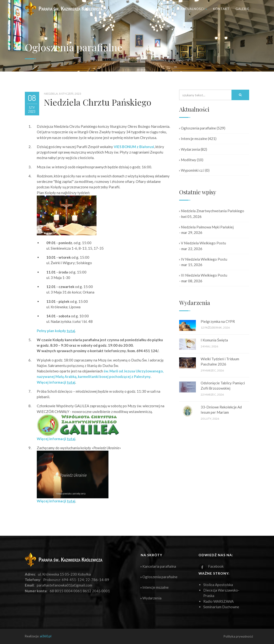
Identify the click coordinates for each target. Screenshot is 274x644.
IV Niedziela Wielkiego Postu (203, 259)
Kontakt (221, 9)
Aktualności (194, 9)
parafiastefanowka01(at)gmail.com (64, 585)
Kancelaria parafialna (158, 566)
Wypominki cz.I (192, 170)
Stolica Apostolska (218, 585)
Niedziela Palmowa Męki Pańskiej (206, 227)
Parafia (166, 9)
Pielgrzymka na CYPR (218, 321)
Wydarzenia (190, 149)
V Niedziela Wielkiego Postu (203, 243)
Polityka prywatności (238, 636)
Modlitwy (188, 160)
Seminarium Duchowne (221, 607)
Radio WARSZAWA (218, 601)
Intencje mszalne (193, 139)
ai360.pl (46, 636)
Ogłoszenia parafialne (198, 128)
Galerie (242, 9)
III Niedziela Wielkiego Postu (203, 275)
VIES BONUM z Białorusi (134, 147)
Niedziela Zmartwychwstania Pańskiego (212, 211)
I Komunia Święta (214, 340)
